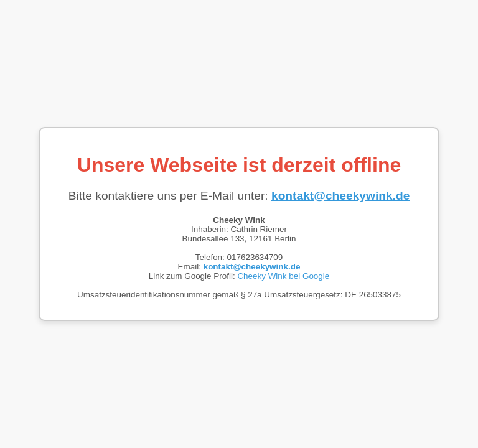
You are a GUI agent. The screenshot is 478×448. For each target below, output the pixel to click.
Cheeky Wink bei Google (283, 276)
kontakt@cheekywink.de (340, 196)
